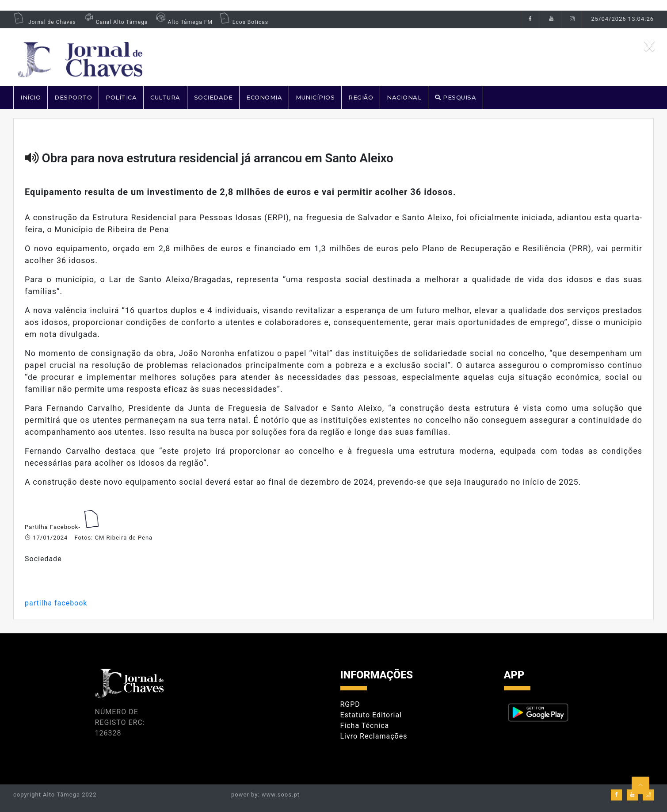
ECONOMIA (264, 97)
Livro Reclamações (374, 736)
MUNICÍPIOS (315, 97)
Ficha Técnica (365, 726)
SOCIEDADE (213, 97)
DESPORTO (73, 97)
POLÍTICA (121, 97)
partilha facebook (56, 603)
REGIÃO (361, 97)
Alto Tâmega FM (183, 22)
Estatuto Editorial (371, 715)
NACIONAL (404, 97)
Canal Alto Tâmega (115, 22)
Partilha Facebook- (53, 527)
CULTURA (165, 97)
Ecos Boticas (244, 22)
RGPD (350, 704)
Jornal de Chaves (45, 22)
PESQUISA (455, 97)
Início (30, 97)
